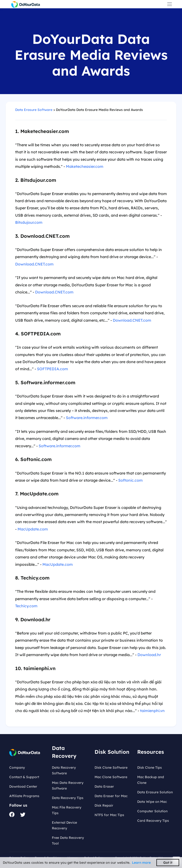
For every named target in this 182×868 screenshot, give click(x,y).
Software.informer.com (87, 418)
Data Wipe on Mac (152, 802)
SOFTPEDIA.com (52, 369)
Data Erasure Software (34, 110)
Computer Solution (152, 811)
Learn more (141, 863)
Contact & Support (24, 777)
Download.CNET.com (34, 264)
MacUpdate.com (33, 529)
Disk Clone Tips (150, 767)
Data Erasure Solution (155, 792)
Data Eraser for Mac (111, 796)
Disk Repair (104, 805)
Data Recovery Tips (68, 798)
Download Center (23, 786)
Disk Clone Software (111, 767)
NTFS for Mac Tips (109, 815)
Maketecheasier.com (85, 166)
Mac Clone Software (111, 777)
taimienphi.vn (152, 711)
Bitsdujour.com (29, 222)
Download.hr (149, 655)
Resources (151, 752)
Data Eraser (104, 786)
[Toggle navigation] (170, 4)
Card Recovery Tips (153, 821)
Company (17, 767)
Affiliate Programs (24, 796)
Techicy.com (26, 606)
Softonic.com (130, 480)
